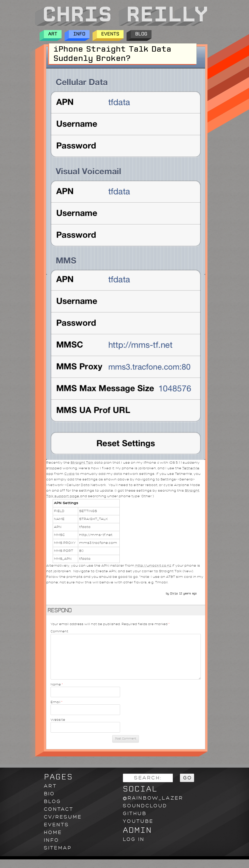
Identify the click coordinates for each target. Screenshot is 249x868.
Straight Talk (82, 463)
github (135, 814)
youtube (138, 821)
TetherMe (191, 468)
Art (53, 34)
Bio (49, 794)
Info (79, 34)
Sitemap (58, 848)
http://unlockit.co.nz (153, 566)
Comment (60, 631)
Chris (174, 593)
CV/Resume (63, 817)
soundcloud (145, 806)
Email (57, 702)
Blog (141, 34)
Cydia (70, 474)
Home (53, 832)
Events (110, 34)
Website (58, 720)
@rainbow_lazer (153, 798)
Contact (59, 809)
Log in (134, 839)
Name (57, 684)
